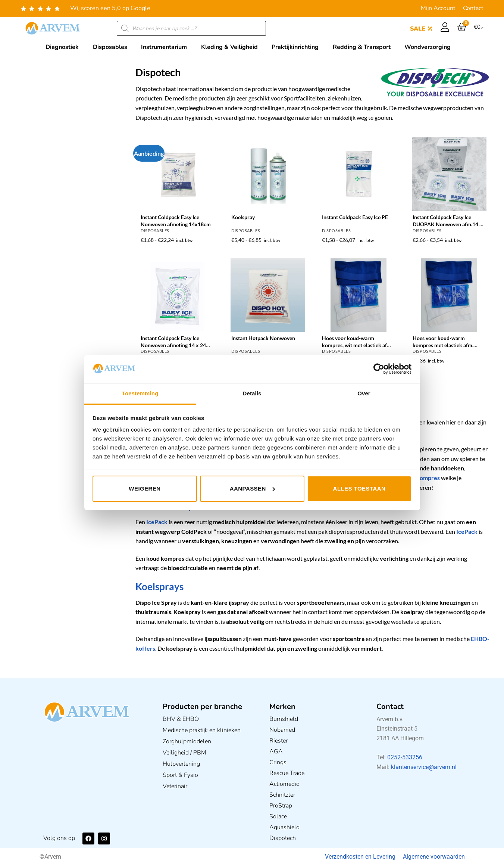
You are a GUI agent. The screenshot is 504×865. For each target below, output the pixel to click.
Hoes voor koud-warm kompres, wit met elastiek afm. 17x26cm (357, 342)
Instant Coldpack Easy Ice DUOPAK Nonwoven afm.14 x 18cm (447, 221)
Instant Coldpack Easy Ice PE (355, 217)
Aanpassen (252, 488)
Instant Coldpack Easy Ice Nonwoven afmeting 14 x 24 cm (173, 342)
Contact (473, 8)
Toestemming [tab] (140, 393)
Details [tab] (252, 393)
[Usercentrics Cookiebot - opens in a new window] (379, 369)
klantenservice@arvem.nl (424, 767)
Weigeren (145, 488)
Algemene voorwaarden (434, 857)
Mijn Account (438, 8)
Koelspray (243, 217)
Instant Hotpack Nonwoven (263, 338)
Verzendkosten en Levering (360, 857)
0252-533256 (405, 757)
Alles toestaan (359, 488)
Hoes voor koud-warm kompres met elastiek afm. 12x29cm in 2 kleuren (443, 342)
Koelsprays (159, 586)
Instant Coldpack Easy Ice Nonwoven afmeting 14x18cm (176, 221)
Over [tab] (364, 393)
